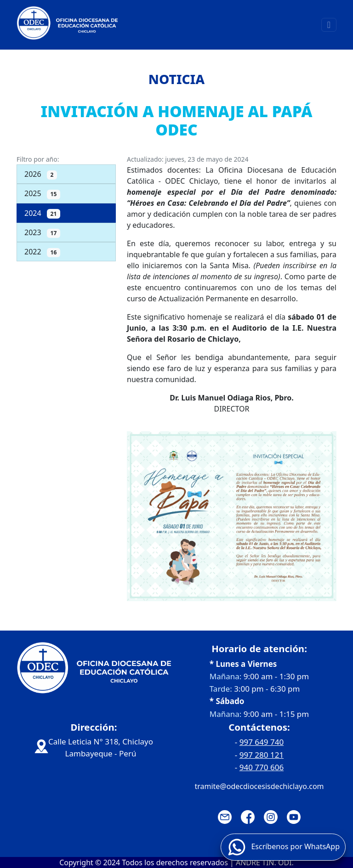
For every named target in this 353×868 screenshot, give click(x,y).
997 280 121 (262, 755)
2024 (42, 213)
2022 (42, 252)
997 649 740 (262, 742)
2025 (42, 194)
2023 (42, 233)
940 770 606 (262, 767)
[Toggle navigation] (329, 25)
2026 (41, 174)
